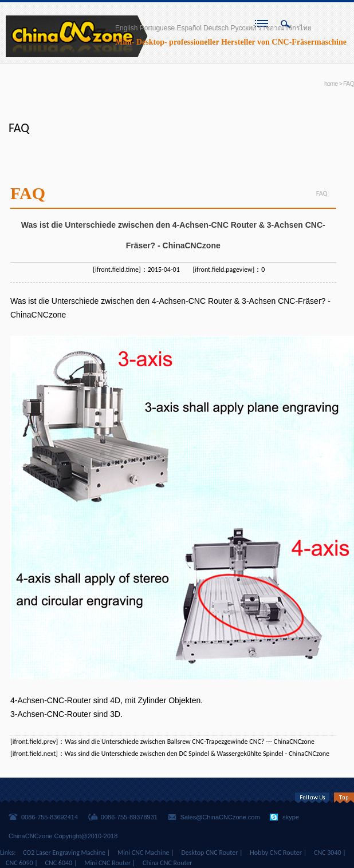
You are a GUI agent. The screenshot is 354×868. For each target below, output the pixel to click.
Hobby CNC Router (276, 853)
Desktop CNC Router (209, 853)
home (331, 84)
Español (189, 28)
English (126, 28)
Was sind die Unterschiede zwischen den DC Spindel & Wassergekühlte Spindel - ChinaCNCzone (197, 754)
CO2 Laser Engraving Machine (64, 853)
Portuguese (157, 28)
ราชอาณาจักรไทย (285, 28)
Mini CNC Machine (143, 853)
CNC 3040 (328, 853)
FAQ (349, 84)
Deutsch (216, 28)
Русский (244, 28)
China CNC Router (167, 863)
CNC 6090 (19, 863)
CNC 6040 (59, 863)
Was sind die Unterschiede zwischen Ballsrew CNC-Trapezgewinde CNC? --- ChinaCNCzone (190, 742)
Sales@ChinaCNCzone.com (220, 817)
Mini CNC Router (107, 863)
